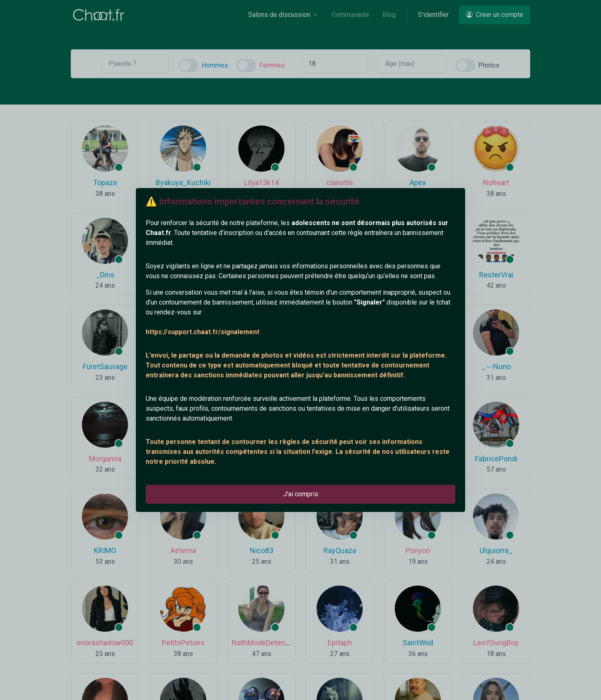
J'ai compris (301, 494)
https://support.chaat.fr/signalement (203, 332)
